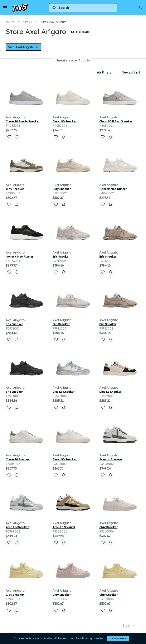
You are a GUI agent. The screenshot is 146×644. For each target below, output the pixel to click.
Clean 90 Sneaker (65, 121)
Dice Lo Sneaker (63, 392)
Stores (28, 22)
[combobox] (83, 8)
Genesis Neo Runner (113, 189)
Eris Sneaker (61, 257)
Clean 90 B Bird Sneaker (116, 121)
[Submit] (54, 8)
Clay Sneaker (15, 189)
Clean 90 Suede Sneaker (23, 121)
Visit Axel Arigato (23, 47)
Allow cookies (118, 639)
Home (10, 22)
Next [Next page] (129, 626)
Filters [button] (104, 73)
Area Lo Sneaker (111, 459)
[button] (5, 8)
